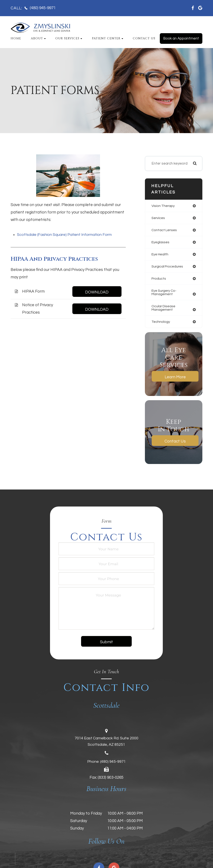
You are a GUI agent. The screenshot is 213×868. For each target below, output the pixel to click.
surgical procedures (168, 268)
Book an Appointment (181, 38)
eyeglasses (161, 243)
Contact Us (144, 38)
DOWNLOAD (97, 292)
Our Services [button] (69, 38)
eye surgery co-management (165, 294)
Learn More (175, 380)
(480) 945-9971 (113, 764)
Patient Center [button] (108, 38)
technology (161, 324)
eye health (160, 255)
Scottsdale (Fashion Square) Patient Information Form (67, 235)
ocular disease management (164, 310)
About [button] (38, 38)
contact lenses (165, 231)
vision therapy (164, 206)
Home (16, 38)
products (159, 280)
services (159, 218)
